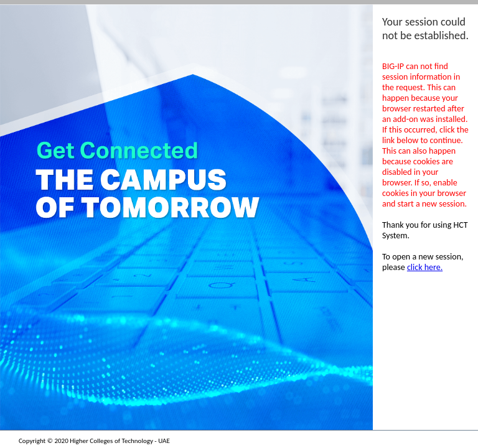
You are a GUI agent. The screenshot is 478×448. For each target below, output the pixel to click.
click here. (425, 267)
